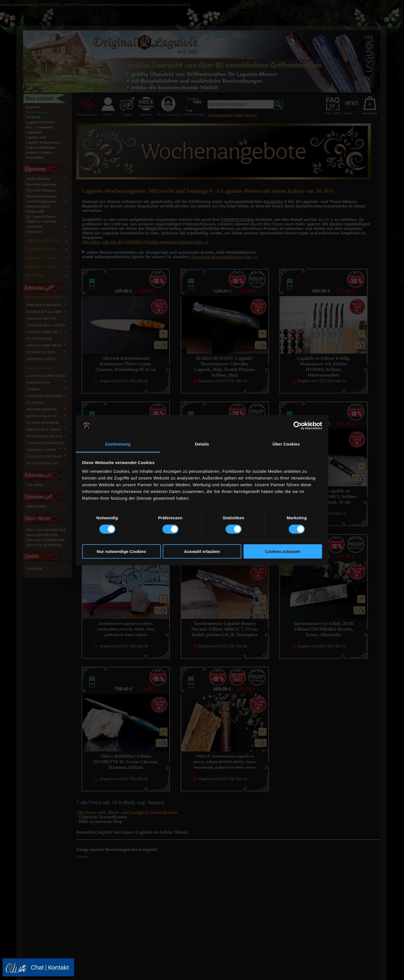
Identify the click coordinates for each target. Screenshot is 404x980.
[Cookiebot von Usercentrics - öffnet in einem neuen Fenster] (298, 426)
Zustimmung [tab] (118, 444)
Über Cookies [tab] (286, 444)
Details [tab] (202, 444)
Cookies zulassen (283, 551)
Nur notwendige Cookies (121, 551)
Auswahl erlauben (202, 551)
